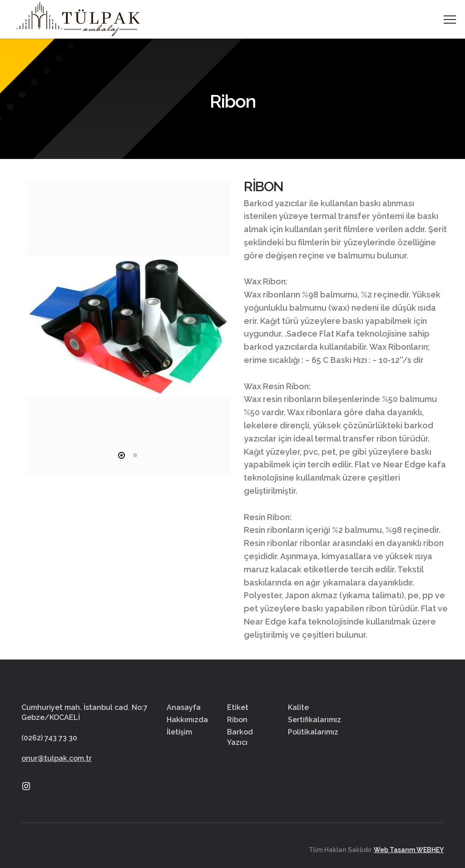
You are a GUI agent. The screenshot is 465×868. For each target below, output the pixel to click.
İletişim (179, 732)
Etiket (238, 707)
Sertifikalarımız (314, 720)
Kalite (298, 707)
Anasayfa (184, 707)
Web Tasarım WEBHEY (409, 850)
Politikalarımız (313, 732)
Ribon (237, 720)
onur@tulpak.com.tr (57, 758)
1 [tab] (121, 455)
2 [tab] (135, 455)
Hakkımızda (187, 720)
